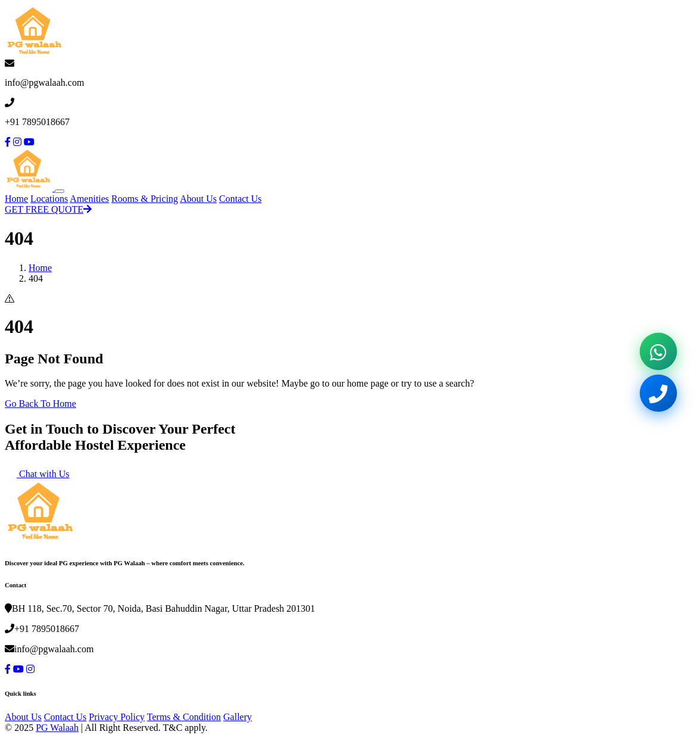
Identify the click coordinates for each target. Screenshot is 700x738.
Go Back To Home (40, 404)
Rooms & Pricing (145, 199)
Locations (49, 199)
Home (16, 199)
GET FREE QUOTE (48, 209)
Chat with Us (37, 474)
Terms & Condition (184, 717)
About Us (198, 199)
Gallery (237, 717)
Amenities (89, 199)
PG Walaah (57, 728)
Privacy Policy (117, 717)
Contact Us (240, 199)
